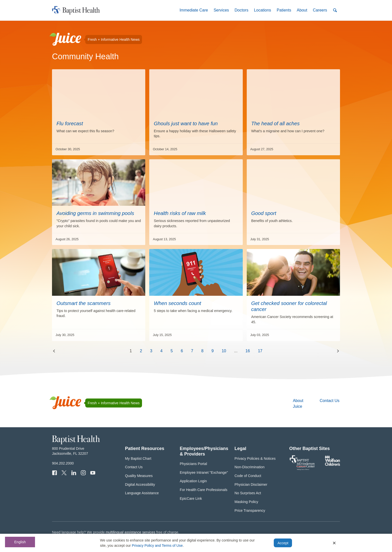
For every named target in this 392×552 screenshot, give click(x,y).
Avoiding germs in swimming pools (95, 213)
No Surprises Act (248, 493)
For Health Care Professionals (203, 490)
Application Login (193, 481)
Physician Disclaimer (251, 484)
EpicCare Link (191, 498)
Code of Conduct (248, 476)
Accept (283, 543)
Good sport (264, 213)
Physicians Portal (193, 464)
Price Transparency (250, 510)
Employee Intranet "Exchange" (204, 472)
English (20, 542)
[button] (194, 10)
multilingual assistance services (130, 532)
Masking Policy (246, 502)
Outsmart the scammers (83, 303)
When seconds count (177, 303)
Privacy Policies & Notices (255, 458)
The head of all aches (275, 123)
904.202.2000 (63, 463)
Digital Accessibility (140, 484)
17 (260, 351)
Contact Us (330, 401)
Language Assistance (142, 493)
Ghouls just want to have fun (186, 123)
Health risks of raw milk (180, 213)
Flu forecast (70, 123)
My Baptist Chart (138, 458)
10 (224, 351)
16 (248, 351)
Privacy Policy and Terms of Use (157, 545)
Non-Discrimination (249, 467)
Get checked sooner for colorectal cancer (289, 306)
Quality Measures (139, 476)
